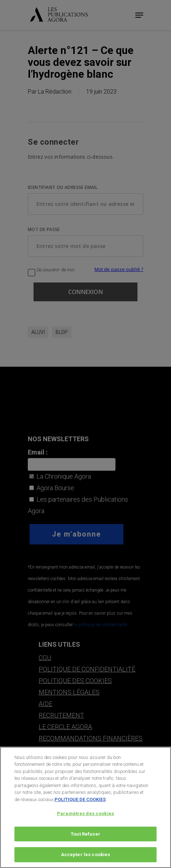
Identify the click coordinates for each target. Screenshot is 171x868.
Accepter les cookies (86, 859)
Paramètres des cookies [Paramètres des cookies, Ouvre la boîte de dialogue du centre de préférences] (85, 818)
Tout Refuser (85, 839)
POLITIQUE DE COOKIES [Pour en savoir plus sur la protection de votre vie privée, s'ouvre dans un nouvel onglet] (80, 804)
